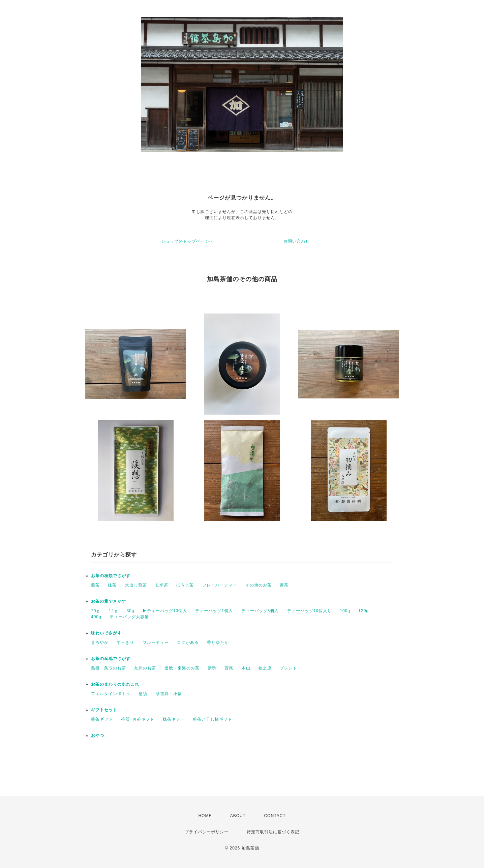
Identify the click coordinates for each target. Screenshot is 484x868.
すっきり (125, 642)
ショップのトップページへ (187, 241)
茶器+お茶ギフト (138, 719)
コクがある (188, 642)
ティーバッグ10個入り (309, 611)
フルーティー (156, 642)
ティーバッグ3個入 (260, 611)
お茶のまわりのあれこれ (115, 684)
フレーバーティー (220, 585)
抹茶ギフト (174, 719)
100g (345, 611)
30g (130, 611)
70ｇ (96, 611)
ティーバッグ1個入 (214, 611)
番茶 (284, 585)
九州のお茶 (145, 668)
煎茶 (95, 585)
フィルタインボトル (111, 694)
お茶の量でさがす (109, 601)
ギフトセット (104, 710)
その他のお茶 (259, 585)
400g (96, 617)
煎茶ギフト (102, 719)
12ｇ (114, 611)
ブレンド (289, 668)
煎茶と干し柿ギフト (213, 719)
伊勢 (212, 668)
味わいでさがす (106, 633)
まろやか (100, 642)
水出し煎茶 (136, 585)
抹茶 (112, 585)
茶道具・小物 (169, 694)
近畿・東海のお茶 (182, 668)
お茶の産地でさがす (111, 659)
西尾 (229, 668)
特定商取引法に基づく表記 (273, 832)
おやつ (98, 736)
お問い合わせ (297, 241)
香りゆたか (218, 642)
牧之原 (265, 668)
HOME (205, 816)
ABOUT (238, 816)
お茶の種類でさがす (111, 576)
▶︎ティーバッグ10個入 (165, 611)
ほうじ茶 (185, 585)
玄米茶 (162, 585)
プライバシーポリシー (207, 832)
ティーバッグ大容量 (129, 617)
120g (364, 611)
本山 (246, 668)
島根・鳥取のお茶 (109, 668)
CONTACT (275, 816)
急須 (143, 694)
